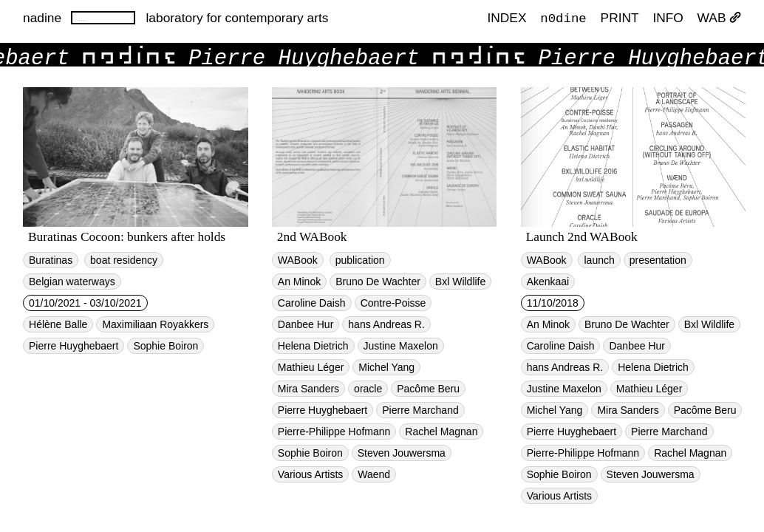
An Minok (299, 282)
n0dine (563, 18)
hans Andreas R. (386, 324)
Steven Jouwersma (402, 453)
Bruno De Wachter (378, 282)
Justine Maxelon (401, 346)
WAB (719, 18)
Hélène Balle (58, 324)
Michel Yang (386, 367)
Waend (374, 474)
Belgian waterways (72, 282)
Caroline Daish (312, 303)
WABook (298, 260)
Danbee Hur (306, 324)
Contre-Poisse (393, 303)
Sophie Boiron (166, 346)
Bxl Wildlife (460, 282)
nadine (42, 18)
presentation (658, 260)
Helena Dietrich (313, 346)
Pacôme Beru (428, 389)
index (507, 18)
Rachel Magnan (441, 432)
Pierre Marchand (420, 410)
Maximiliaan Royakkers (155, 324)
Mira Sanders (308, 389)
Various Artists (310, 474)
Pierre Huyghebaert (74, 346)
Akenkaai (548, 282)
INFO (668, 18)
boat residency (124, 260)
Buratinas (51, 260)
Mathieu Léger (311, 367)
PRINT (620, 18)
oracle (368, 389)
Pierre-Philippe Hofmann (334, 432)
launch (599, 260)
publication (360, 260)
